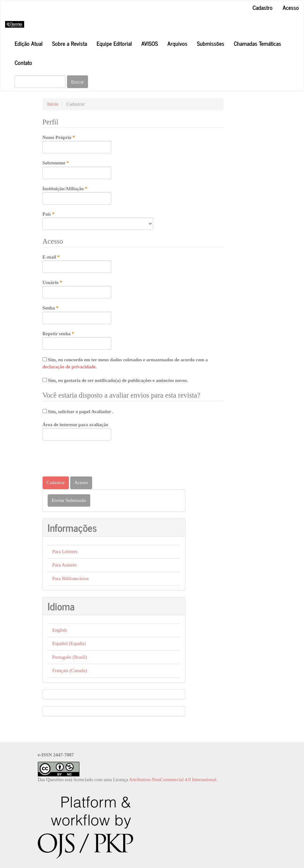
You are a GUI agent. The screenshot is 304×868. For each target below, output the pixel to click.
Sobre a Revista (70, 43)
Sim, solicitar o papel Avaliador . (78, 412)
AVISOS (150, 43)
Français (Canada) (70, 670)
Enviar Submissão (69, 500)
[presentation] (91, 459)
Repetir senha (77, 340)
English (60, 630)
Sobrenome (77, 169)
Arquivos (177, 43)
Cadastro (263, 7)
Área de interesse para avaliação (77, 431)
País (98, 220)
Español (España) (69, 643)
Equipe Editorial (114, 43)
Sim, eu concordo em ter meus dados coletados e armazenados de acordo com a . (125, 363)
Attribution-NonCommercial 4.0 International (173, 780)
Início (53, 104)
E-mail (77, 263)
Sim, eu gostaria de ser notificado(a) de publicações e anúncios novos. (115, 380)
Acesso (291, 7)
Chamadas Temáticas (257, 43)
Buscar (78, 82)
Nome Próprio (77, 144)
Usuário (77, 289)
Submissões (211, 43)
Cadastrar (56, 483)
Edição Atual (29, 43)
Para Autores (65, 565)
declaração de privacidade (69, 367)
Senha (77, 314)
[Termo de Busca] (40, 82)
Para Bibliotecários (71, 579)
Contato (23, 62)
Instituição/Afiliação (77, 195)
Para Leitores (65, 552)
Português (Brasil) (70, 657)
